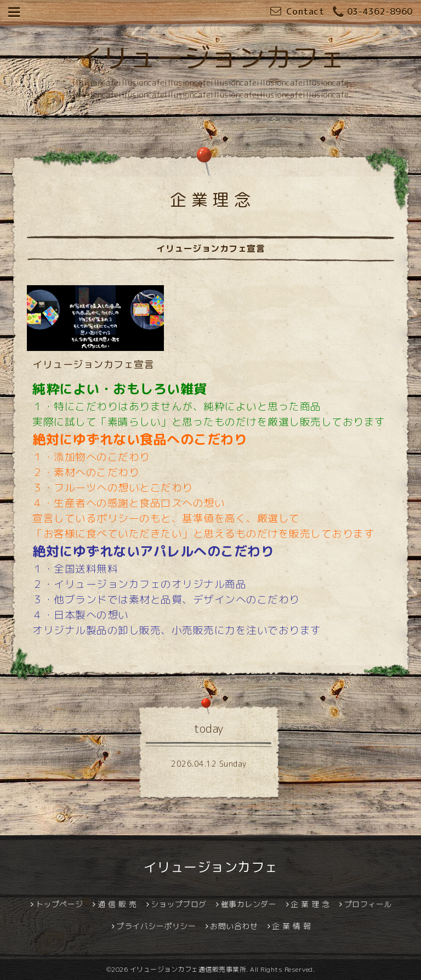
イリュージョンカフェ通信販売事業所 (188, 969)
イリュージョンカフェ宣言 (93, 364)
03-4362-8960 (373, 12)
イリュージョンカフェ (211, 58)
